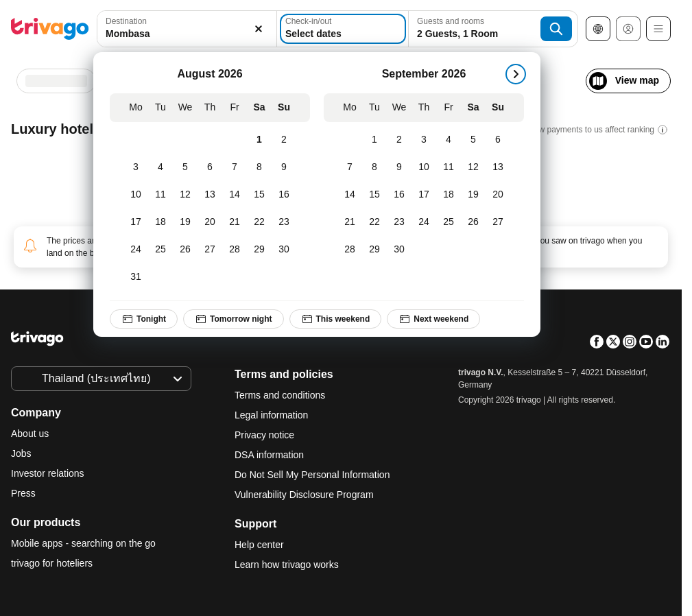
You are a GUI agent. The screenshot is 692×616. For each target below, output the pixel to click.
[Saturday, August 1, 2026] (259, 140)
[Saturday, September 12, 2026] (473, 167)
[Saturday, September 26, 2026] (473, 222)
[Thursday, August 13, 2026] (210, 195)
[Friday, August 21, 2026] (235, 222)
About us (30, 434)
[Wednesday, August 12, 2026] (185, 195)
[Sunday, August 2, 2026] (284, 140)
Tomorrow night (233, 319)
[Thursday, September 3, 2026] (424, 140)
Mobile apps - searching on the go (83, 543)
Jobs (21, 453)
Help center (259, 545)
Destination (126, 21)
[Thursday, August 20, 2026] (210, 222)
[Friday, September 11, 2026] (449, 167)
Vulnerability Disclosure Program (304, 495)
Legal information (271, 415)
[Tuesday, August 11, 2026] (160, 195)
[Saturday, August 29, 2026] (259, 250)
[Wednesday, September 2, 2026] (399, 140)
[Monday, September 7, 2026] (350, 167)
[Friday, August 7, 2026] (235, 167)
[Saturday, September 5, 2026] (473, 140)
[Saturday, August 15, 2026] (259, 195)
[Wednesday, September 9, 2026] (399, 167)
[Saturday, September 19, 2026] (473, 195)
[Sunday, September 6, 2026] (498, 140)
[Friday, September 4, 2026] (449, 140)
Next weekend (433, 319)
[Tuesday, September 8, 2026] (374, 167)
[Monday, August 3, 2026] (136, 167)
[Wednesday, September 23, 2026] (399, 222)
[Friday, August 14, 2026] (235, 195)
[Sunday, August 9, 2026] (284, 167)
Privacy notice (264, 435)
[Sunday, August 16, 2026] (284, 195)
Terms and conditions (280, 395)
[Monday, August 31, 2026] (136, 277)
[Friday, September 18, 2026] (449, 195)
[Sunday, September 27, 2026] (498, 222)
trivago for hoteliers (52, 563)
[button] (187, 29)
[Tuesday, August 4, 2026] (160, 167)
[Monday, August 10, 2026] (136, 195)
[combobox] (187, 29)
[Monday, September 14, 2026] (350, 195)
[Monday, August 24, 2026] (136, 250)
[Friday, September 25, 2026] (449, 222)
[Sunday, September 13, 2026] (498, 167)
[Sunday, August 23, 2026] (284, 222)
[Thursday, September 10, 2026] (424, 167)
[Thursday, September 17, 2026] (424, 195)
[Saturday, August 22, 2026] (259, 222)
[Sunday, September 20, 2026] (498, 195)
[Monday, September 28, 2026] (350, 250)
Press (23, 493)
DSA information (269, 455)
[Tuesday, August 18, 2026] (160, 222)
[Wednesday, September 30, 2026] (399, 250)
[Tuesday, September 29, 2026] (374, 250)
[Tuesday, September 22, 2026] (374, 222)
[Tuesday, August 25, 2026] (160, 250)
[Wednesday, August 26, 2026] (185, 250)
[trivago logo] (50, 29)
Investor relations (48, 473)
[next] (516, 74)
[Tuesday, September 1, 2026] (374, 140)
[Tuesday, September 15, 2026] (374, 195)
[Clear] (259, 29)
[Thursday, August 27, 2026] (210, 250)
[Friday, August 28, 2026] (235, 250)
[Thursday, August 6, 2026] (210, 167)
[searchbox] (187, 34)
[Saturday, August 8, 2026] (259, 167)
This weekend (336, 319)
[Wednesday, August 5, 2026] (185, 167)
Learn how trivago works (287, 565)
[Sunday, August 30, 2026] (284, 250)
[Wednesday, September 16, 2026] (399, 195)
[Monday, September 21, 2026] (350, 222)
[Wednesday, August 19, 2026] (185, 222)
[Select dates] (343, 29)
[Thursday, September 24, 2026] (424, 222)
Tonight (144, 319)
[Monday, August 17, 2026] (136, 222)
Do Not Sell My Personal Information (313, 475)
